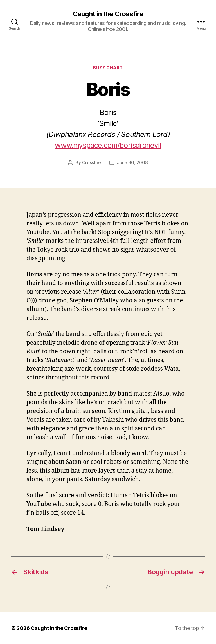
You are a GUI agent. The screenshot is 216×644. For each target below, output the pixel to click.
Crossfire (92, 162)
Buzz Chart (108, 68)
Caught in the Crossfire (108, 14)
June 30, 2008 (132, 162)
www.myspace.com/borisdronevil (108, 145)
